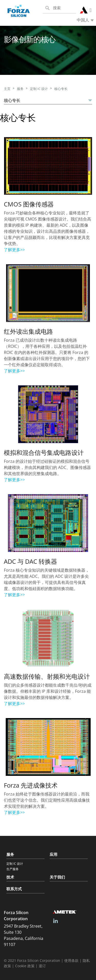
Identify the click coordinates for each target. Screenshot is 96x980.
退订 (42, 966)
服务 (20, 89)
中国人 (83, 20)
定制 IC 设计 (39, 89)
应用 (54, 854)
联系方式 (14, 889)
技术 (10, 877)
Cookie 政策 (25, 966)
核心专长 (61, 89)
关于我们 (57, 877)
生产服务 (13, 869)
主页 (7, 89)
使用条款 (71, 960)
